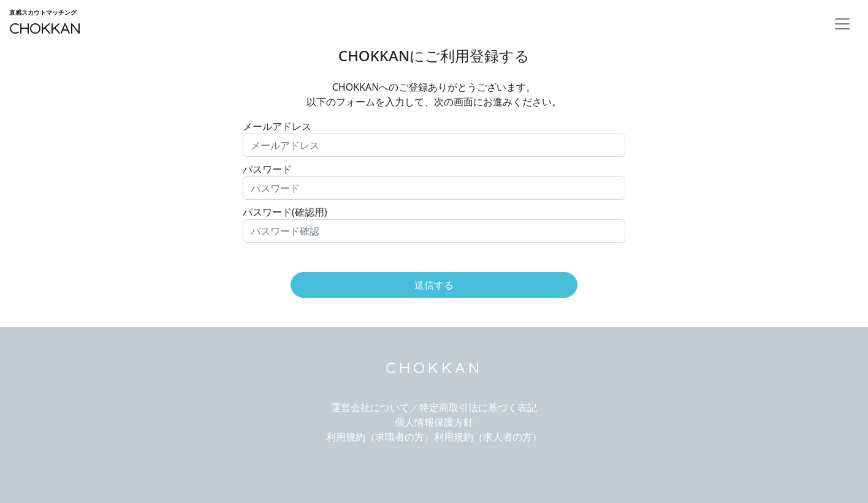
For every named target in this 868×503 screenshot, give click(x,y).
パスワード (267, 169)
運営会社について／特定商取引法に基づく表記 (434, 407)
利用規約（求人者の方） (488, 437)
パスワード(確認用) (285, 212)
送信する (434, 285)
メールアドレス (277, 126)
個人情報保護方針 (434, 422)
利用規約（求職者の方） (380, 437)
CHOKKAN (45, 23)
